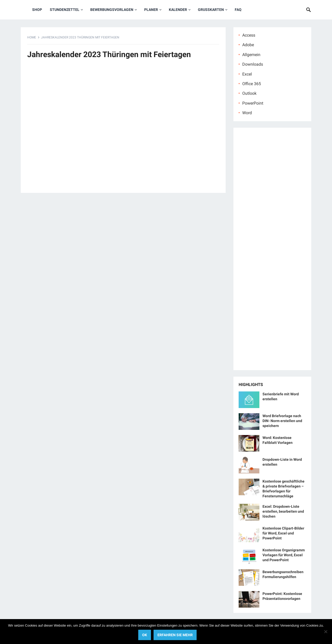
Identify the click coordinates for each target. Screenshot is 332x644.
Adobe (248, 45)
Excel (247, 74)
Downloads (253, 64)
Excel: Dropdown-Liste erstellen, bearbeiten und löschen (283, 511)
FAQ (238, 10)
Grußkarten (211, 10)
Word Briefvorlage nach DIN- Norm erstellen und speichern (282, 421)
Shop (37, 10)
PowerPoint (253, 103)
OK (145, 635)
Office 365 (252, 84)
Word (247, 113)
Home (32, 37)
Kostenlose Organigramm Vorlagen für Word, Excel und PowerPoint (284, 555)
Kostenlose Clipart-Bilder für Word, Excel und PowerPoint (283, 533)
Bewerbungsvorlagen (112, 10)
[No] (326, 632)
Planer (151, 10)
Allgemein (251, 55)
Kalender (178, 10)
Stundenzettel (65, 10)
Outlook (249, 93)
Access (249, 35)
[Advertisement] (123, 129)
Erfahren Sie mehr (175, 635)
